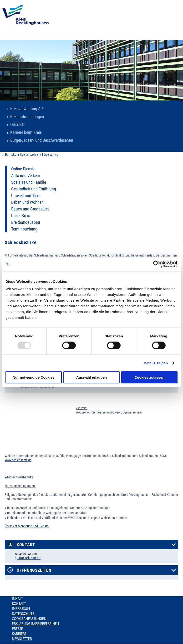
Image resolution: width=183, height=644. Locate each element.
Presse (17, 629)
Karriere (19, 634)
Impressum (21, 609)
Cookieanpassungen (29, 619)
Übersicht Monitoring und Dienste (27, 526)
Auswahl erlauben (91, 377)
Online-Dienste (23, 169)
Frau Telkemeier (29, 558)
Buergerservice (29, 155)
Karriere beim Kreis (26, 132)
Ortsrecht (18, 125)
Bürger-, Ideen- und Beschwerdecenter (42, 140)
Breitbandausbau (26, 222)
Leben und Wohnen (27, 202)
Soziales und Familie (29, 182)
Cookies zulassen (149, 377)
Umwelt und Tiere (26, 196)
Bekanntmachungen (27, 117)
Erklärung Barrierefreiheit (36, 624)
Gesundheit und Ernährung (34, 189)
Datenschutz (23, 614)
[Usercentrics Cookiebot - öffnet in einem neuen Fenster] (157, 264)
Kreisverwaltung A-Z (27, 109)
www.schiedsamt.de (18, 460)
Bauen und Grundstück (30, 209)
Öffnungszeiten (34, 570)
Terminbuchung (24, 229)
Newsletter (22, 639)
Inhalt (17, 599)
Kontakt (26, 545)
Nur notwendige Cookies (34, 377)
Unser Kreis (21, 216)
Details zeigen (156, 363)
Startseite (10, 155)
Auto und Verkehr (26, 176)
